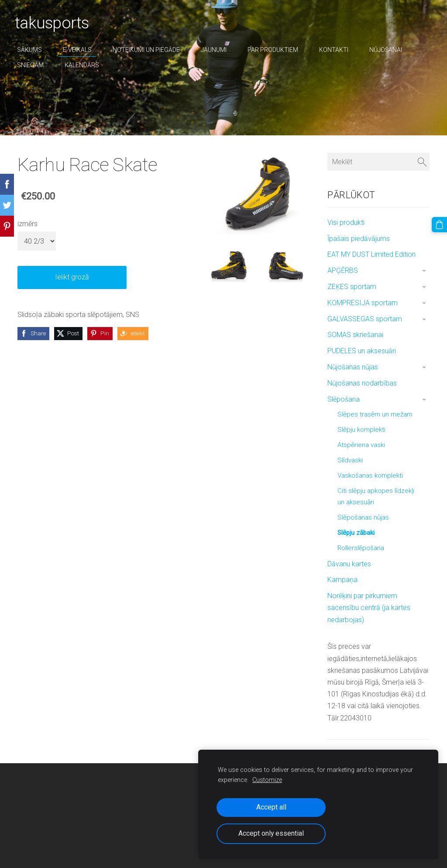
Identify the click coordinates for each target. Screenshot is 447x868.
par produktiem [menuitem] (275, 50)
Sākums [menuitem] (32, 50)
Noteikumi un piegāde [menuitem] (149, 50)
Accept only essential (271, 833)
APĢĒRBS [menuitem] (343, 270)
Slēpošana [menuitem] (344, 399)
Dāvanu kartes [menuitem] (349, 564)
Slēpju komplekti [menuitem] (361, 430)
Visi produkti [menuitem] (346, 222)
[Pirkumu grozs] (440, 224)
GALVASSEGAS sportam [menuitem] (365, 319)
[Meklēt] (378, 162)
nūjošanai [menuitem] (388, 50)
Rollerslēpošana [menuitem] (361, 548)
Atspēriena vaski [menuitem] (361, 445)
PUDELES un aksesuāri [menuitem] (362, 351)
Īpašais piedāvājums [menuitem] (359, 239)
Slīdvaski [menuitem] (350, 460)
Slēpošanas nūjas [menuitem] (363, 517)
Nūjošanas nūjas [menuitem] (353, 367)
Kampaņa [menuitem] (342, 580)
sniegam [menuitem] (33, 65)
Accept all (271, 807)
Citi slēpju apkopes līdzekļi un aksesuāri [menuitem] (376, 496)
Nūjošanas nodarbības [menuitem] (362, 383)
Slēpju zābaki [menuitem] (356, 533)
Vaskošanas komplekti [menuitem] (370, 475)
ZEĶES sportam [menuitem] (352, 287)
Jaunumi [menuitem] (216, 50)
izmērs (28, 224)
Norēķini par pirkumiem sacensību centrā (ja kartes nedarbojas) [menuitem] (369, 608)
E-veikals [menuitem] (80, 50)
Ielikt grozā (72, 277)
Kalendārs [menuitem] (84, 65)
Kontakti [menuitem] (336, 50)
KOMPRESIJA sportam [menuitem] (363, 303)
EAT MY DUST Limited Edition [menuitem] (371, 254)
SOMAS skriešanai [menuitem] (355, 335)
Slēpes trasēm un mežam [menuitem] (375, 414)
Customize (267, 780)
